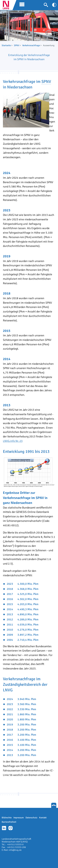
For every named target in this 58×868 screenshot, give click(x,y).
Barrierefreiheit (9, 822)
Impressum (19, 818)
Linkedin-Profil (4, 828)
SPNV (17, 45)
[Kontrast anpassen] (54, 5)
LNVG (7, 5)
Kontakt (43, 818)
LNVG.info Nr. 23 (13, 441)
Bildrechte (7, 818)
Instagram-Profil (11, 828)
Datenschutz (31, 818)
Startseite (6, 45)
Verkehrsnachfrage (31, 45)
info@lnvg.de (15, 850)
